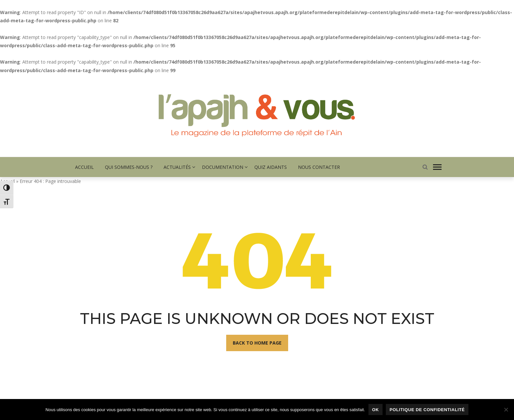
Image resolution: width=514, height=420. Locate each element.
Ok (376, 410)
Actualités (177, 167)
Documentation (223, 167)
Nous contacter (319, 167)
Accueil (84, 167)
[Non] (506, 410)
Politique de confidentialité (427, 410)
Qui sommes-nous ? (129, 167)
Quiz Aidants (271, 167)
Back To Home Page (257, 343)
